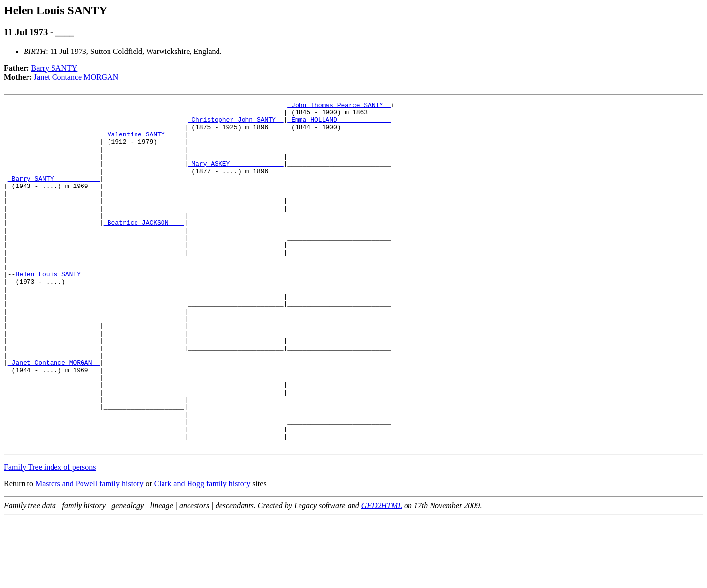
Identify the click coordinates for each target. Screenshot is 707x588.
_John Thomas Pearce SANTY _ (339, 106)
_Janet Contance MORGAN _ (54, 415)
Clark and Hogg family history (202, 553)
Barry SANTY (54, 68)
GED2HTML (382, 575)
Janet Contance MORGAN (76, 77)
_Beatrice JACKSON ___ (144, 247)
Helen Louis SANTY (50, 309)
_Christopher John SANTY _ (235, 124)
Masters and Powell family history (89, 553)
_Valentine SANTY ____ (144, 141)
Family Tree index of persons (50, 536)
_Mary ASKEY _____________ (235, 177)
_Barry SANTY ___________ (54, 194)
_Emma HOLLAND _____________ (339, 124)
